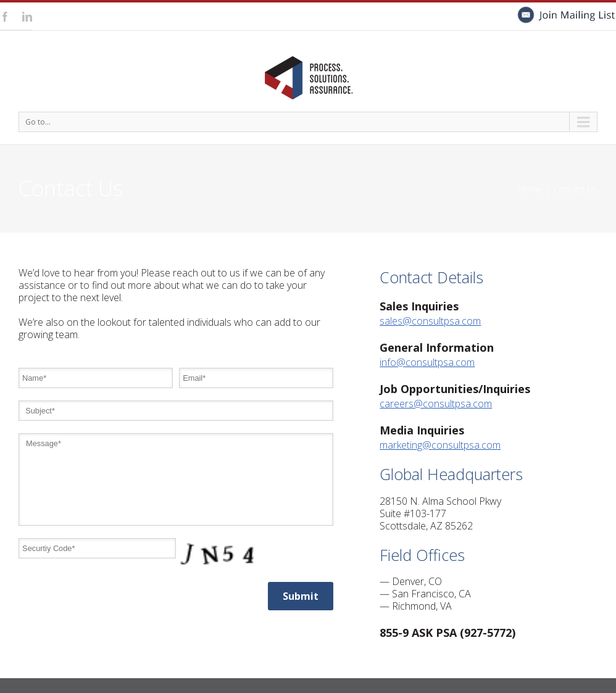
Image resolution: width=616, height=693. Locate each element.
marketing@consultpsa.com (440, 445)
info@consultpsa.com (427, 362)
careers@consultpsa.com (436, 404)
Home (530, 189)
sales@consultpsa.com (430, 321)
